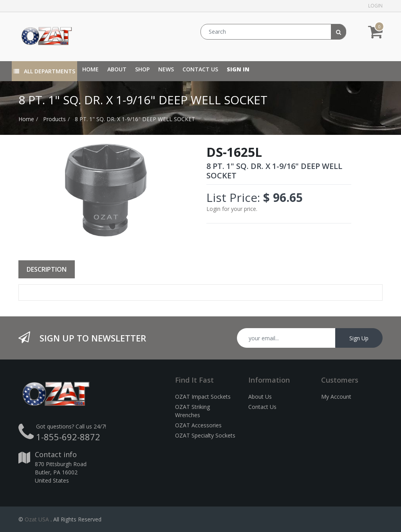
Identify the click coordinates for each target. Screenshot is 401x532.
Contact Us (262, 407)
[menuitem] (90, 69)
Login (375, 6)
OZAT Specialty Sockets (205, 435)
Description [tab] (47, 269)
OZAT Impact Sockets (203, 397)
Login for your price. (232, 209)
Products (54, 119)
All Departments (44, 71)
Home (26, 119)
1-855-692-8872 (68, 437)
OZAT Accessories (198, 425)
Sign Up (359, 338)
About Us (260, 397)
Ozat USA (37, 519)
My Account (336, 397)
